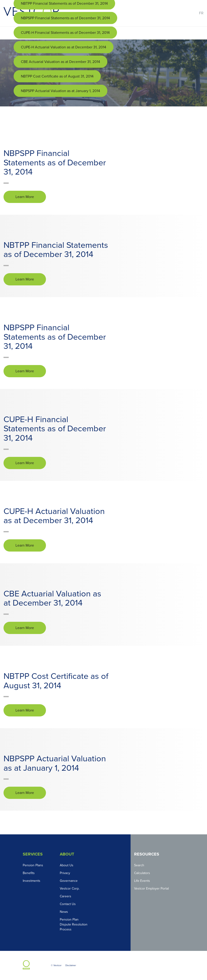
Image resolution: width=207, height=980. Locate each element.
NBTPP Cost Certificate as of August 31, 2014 (57, 76)
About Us (67, 865)
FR (201, 13)
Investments (32, 881)
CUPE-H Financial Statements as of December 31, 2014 (65, 33)
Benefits (29, 873)
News (64, 912)
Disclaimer (71, 965)
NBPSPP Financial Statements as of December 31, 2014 (65, 18)
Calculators (142, 873)
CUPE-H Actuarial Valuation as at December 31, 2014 (64, 47)
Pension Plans (33, 865)
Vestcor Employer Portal (151, 889)
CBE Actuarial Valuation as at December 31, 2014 (60, 62)
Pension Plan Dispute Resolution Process (74, 924)
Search (139, 865)
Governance (69, 881)
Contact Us (68, 904)
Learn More (25, 197)
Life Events (142, 881)
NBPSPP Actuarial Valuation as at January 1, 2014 (60, 91)
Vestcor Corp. (70, 889)
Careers (66, 896)
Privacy (65, 873)
